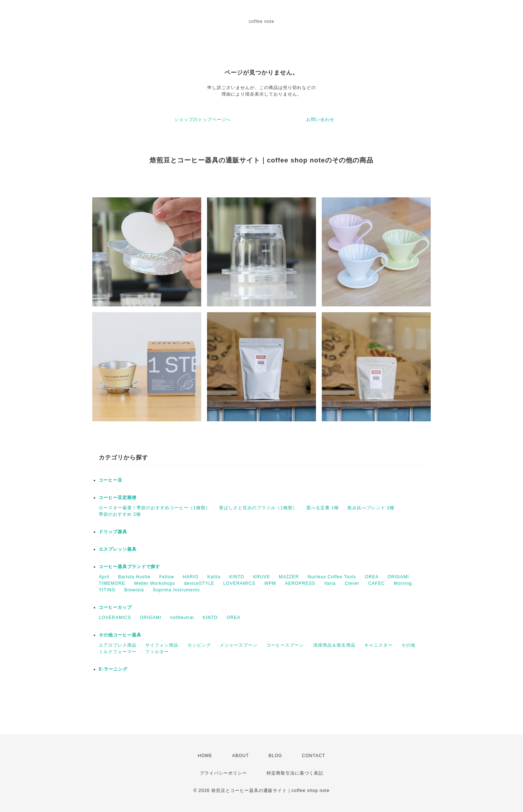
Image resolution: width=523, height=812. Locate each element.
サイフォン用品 (162, 645)
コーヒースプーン (285, 645)
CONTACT (313, 756)
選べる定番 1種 (323, 508)
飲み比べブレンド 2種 (371, 508)
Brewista (134, 590)
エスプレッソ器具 (118, 549)
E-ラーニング (113, 669)
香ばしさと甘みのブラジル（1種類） (258, 508)
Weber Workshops (155, 583)
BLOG (275, 756)
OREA (372, 577)
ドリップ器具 (113, 532)
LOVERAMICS (240, 583)
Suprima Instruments (177, 590)
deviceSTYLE (199, 583)
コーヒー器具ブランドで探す (129, 567)
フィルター (157, 652)
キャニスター (378, 645)
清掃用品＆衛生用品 (334, 645)
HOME (205, 756)
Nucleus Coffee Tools (332, 577)
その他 (408, 645)
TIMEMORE (112, 583)
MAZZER (289, 577)
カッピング (199, 645)
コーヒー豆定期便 (118, 498)
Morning (403, 583)
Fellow (167, 577)
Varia (330, 583)
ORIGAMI (398, 577)
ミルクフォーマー (118, 652)
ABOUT (240, 756)
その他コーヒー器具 (120, 635)
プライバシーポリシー (223, 773)
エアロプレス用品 (118, 645)
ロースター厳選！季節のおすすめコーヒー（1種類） (155, 508)
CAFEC (377, 583)
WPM (270, 583)
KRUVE (261, 577)
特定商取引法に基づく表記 (295, 773)
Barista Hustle (134, 577)
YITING (107, 590)
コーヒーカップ (115, 607)
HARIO (190, 577)
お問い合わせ (320, 120)
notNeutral (182, 618)
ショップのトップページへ (203, 120)
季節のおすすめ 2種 (120, 514)
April (104, 577)
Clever (352, 583)
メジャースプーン (239, 645)
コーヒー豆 (111, 480)
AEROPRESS (300, 583)
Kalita (214, 577)
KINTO (237, 577)
